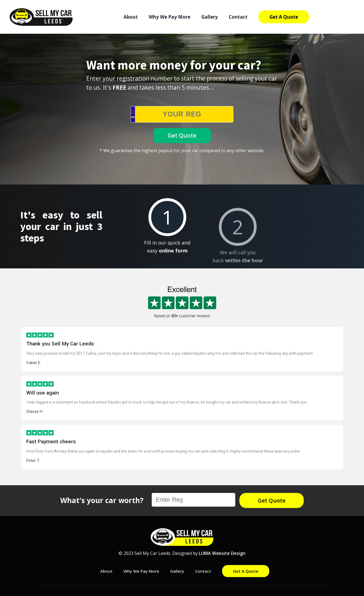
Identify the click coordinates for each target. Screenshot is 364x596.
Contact (238, 17)
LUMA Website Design (222, 553)
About (131, 17)
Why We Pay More (170, 17)
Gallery (210, 17)
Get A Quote (284, 17)
